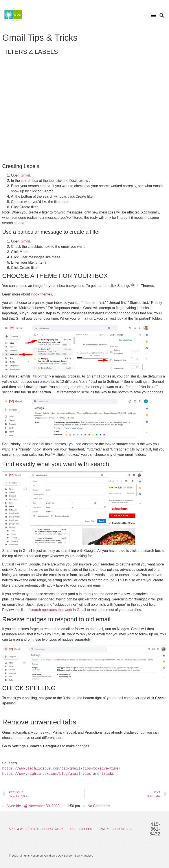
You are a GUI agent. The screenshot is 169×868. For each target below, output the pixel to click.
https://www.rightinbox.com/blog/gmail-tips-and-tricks (58, 774)
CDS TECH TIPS (81, 829)
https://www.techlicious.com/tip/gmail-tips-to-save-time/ (61, 769)
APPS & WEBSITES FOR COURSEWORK (36, 829)
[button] (153, 15)
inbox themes (41, 294)
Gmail (25, 175)
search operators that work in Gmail (58, 610)
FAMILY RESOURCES (115, 829)
